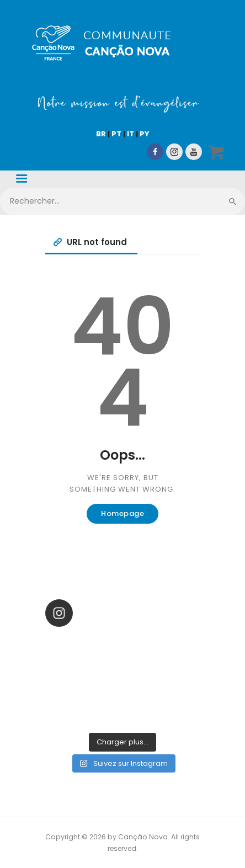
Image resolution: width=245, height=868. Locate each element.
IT (131, 134)
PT (116, 134)
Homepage (122, 513)
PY (145, 134)
